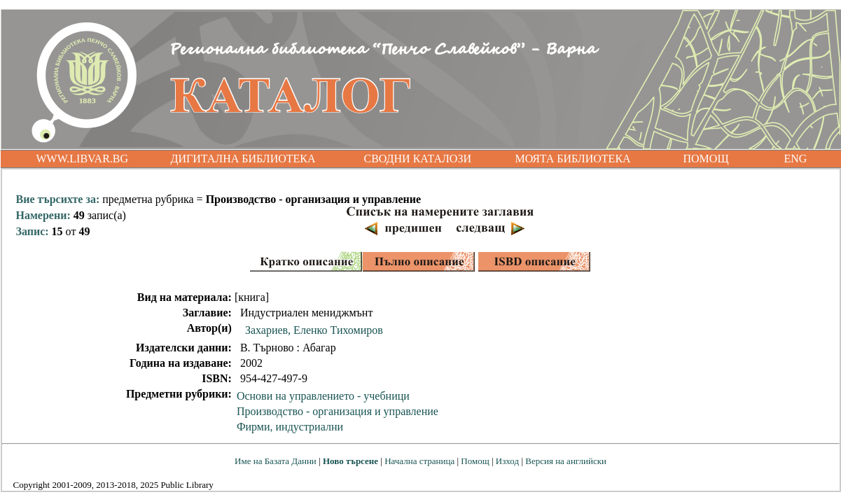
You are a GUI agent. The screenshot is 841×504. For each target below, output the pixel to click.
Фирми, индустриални (290, 427)
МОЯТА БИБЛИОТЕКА (573, 159)
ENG (796, 159)
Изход (507, 461)
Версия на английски (566, 461)
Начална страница (419, 461)
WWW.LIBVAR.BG (83, 159)
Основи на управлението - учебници (323, 396)
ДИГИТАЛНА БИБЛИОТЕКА (243, 159)
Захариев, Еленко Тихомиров (314, 330)
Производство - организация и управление (338, 411)
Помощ (475, 461)
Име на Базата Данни (276, 461)
